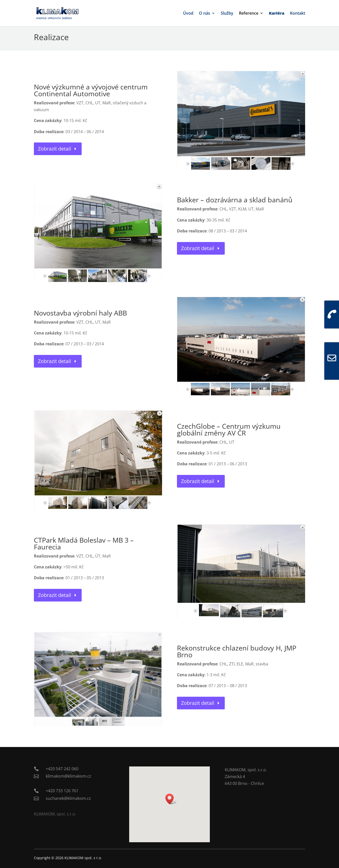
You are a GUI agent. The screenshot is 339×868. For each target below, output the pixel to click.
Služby (227, 14)
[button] (171, 799)
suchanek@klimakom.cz (68, 798)
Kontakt (298, 14)
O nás (205, 14)
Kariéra (277, 14)
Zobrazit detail (54, 149)
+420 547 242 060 (62, 769)
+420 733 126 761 (62, 791)
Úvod (188, 14)
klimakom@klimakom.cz (69, 776)
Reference (249, 14)
